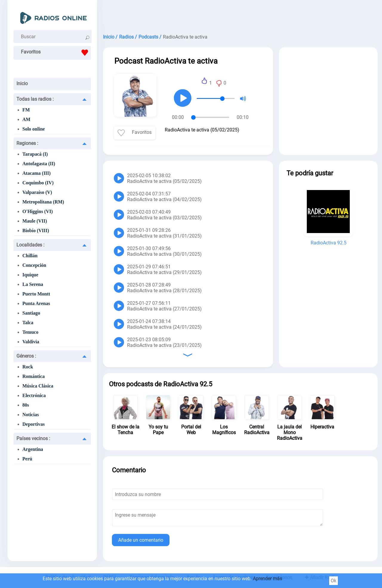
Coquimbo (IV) (38, 183)
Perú (27, 459)
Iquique (30, 275)
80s (26, 405)
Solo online (34, 129)
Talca (28, 323)
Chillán (30, 256)
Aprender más (267, 579)
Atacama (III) (37, 173)
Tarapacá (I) (35, 154)
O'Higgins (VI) (38, 211)
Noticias (31, 415)
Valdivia (31, 342)
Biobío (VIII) (36, 231)
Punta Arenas (36, 303)
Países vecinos (33, 438)
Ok (334, 581)
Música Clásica (38, 386)
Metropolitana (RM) (43, 202)
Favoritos (56, 53)
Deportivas (34, 424)
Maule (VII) (35, 221)
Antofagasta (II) (39, 164)
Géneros (26, 356)
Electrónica (34, 395)
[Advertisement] (240, 15)
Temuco (30, 332)
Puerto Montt (36, 294)
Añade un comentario (141, 540)
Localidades (30, 245)
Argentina (33, 449)
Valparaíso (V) (37, 192)
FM (26, 110)
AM (26, 119)
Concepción (34, 265)
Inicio (22, 84)
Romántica (34, 376)
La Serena (33, 284)
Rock (28, 367)
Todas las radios (35, 99)
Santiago (31, 313)
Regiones (27, 143)
